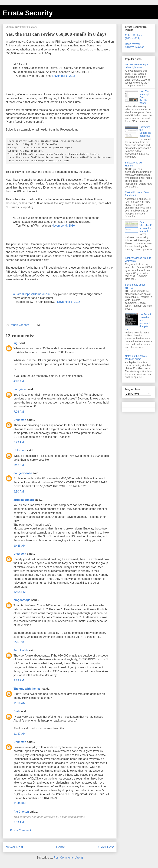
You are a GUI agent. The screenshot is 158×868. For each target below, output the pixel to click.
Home (60, 847)
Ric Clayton (21, 812)
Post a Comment (20, 830)
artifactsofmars (24, 500)
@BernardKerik (41, 294)
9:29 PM (19, 680)
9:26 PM (19, 642)
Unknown (20, 420)
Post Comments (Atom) (68, 858)
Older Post (106, 847)
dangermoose (23, 473)
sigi (16, 343)
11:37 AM (19, 734)
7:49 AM (19, 822)
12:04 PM (19, 592)
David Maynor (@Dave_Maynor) (135, 45)
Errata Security (28, 13)
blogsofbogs (22, 600)
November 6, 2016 (64, 76)
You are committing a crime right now (136, 66)
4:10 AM (19, 381)
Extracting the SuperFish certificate (145, 131)
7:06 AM (19, 412)
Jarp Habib (21, 650)
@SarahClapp (22, 294)
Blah (17, 711)
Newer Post (14, 847)
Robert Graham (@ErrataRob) (133, 37)
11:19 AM (19, 703)
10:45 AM (19, 546)
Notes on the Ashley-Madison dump (136, 358)
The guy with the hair (28, 689)
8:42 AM (19, 465)
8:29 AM (19, 442)
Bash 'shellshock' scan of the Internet (146, 227)
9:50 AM (19, 492)
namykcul (20, 389)
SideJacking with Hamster (134, 164)
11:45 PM (19, 803)
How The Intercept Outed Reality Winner (144, 97)
